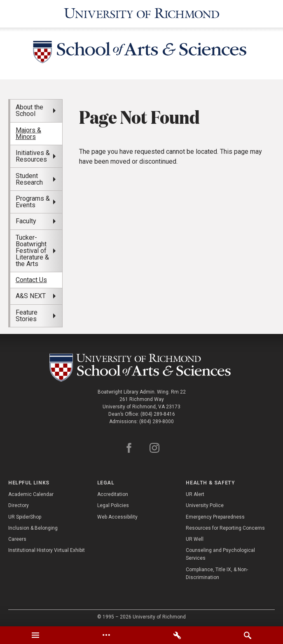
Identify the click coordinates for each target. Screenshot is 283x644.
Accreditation (113, 492)
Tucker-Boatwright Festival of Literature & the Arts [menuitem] (32, 248)
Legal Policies (113, 503)
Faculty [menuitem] (26, 219)
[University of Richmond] (142, 13)
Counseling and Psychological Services (220, 551)
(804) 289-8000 (157, 419)
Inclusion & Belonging (33, 525)
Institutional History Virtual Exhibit (47, 547)
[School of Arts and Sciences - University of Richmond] (142, 51)
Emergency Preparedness (215, 514)
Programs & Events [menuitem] (33, 199)
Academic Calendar (31, 492)
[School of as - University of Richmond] (142, 365)
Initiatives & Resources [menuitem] (33, 153)
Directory (19, 503)
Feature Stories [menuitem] (27, 313)
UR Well (195, 536)
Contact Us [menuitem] (31, 277)
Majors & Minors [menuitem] (28, 131)
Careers (17, 536)
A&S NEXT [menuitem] (31, 293)
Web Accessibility (117, 514)
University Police (205, 503)
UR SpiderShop (25, 514)
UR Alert (195, 492)
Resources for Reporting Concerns (225, 525)
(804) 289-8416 (158, 411)
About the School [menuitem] (29, 108)
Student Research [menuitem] (29, 176)
